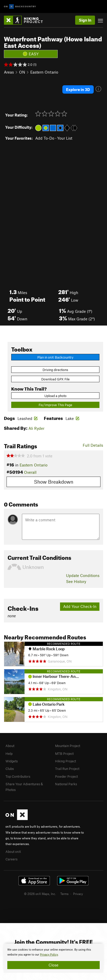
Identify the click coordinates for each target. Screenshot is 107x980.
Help (9, 754)
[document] (53, 958)
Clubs (10, 769)
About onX (13, 852)
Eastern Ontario (44, 72)
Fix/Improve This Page (55, 405)
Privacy (78, 894)
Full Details (93, 445)
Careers (11, 859)
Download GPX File (55, 379)
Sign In (85, 20)
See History (76, 581)
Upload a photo (55, 396)
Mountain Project (68, 746)
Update (83, 575)
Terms (64, 894)
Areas (9, 72)
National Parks (66, 784)
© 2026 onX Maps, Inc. (40, 894)
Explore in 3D (78, 89)
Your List (65, 138)
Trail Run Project (67, 769)
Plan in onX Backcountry (55, 357)
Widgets (12, 761)
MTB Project (64, 754)
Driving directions (55, 370)
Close (53, 965)
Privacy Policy (49, 955)
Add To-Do (45, 138)
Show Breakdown (54, 482)
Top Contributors (18, 776)
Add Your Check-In (80, 606)
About (10, 746)
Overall (30, 472)
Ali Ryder (36, 428)
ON (22, 72)
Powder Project (66, 776)
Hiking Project (66, 761)
